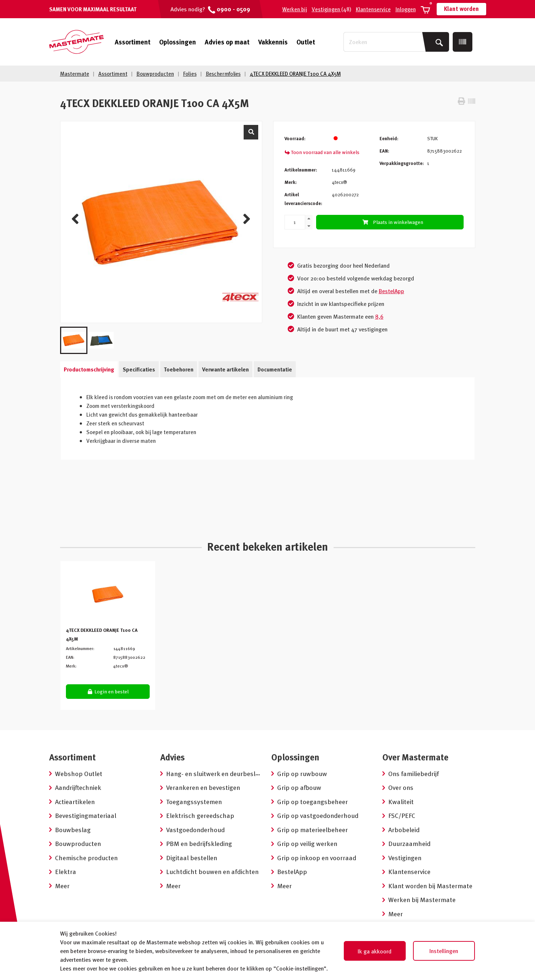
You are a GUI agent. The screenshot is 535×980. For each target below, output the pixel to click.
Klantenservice (373, 9)
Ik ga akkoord (375, 951)
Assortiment (133, 42)
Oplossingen (178, 42)
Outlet (306, 42)
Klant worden (461, 9)
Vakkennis (273, 42)
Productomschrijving (89, 369)
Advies (172, 757)
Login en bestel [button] (108, 691)
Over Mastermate (415, 757)
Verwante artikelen (225, 369)
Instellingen (444, 951)
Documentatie (275, 369)
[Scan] (463, 42)
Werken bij (295, 9)
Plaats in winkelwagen (392, 222)
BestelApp (392, 291)
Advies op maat (227, 42)
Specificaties (139, 369)
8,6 (379, 316)
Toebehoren (179, 369)
